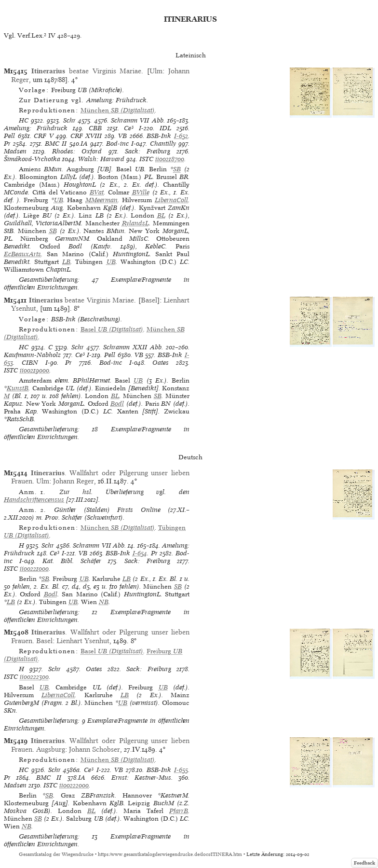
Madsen (15, 151)
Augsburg (51, 749)
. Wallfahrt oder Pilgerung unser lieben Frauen (100, 477)
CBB (95, 128)
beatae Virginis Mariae (87, 71)
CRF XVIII (86, 136)
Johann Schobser (94, 749)
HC (24, 120)
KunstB (18, 388)
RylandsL (135, 223)
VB (122, 136)
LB (66, 262)
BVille (141, 192)
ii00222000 (74, 785)
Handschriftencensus (34, 500)
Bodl (117, 404)
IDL (165, 128)
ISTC (146, 159)
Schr (69, 120)
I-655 (181, 770)
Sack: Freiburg (148, 151)
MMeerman (101, 200)
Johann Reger (74, 481)
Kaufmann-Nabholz (32, 355)
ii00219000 (34, 370)
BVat (97, 192)
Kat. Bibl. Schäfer (72, 561)
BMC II (56, 144)
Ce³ (129, 128)
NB (104, 602)
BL (161, 215)
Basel (149, 300)
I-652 (181, 136)
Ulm (156, 71)
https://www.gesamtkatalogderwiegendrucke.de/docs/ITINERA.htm (170, 854)
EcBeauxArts (22, 254)
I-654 (140, 553)
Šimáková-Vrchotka (32, 159)
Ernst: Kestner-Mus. (142, 778)
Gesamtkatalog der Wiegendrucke (56, 854)
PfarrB (179, 811)
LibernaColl (171, 200)
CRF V (44, 136)
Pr (7, 144)
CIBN (30, 363)
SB (177, 169)
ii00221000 (34, 569)
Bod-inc (117, 144)
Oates (161, 363)
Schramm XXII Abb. (133, 347)
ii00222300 (34, 677)
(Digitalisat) (118, 110)
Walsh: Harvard (101, 159)
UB (59, 200)
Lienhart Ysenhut (83, 641)
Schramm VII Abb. (138, 120)
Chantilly (163, 144)
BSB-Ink (159, 136)
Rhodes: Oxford (77, 151)
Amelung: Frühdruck (36, 128)
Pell (9, 136)
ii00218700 (170, 159)
